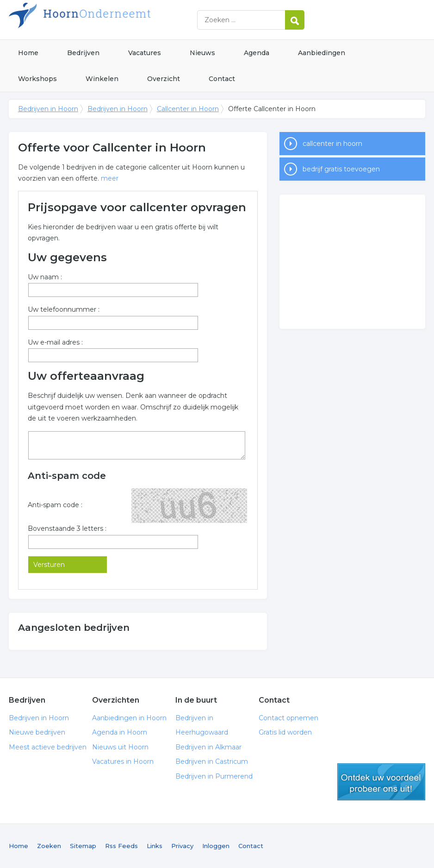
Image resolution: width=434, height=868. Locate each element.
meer (110, 178)
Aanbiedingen (322, 53)
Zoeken (49, 846)
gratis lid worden (381, 782)
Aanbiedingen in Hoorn (129, 718)
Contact (222, 79)
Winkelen (102, 79)
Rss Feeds (121, 846)
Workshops (37, 79)
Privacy (182, 846)
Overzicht (164, 79)
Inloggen (216, 846)
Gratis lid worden (285, 732)
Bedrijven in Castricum (212, 761)
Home (28, 53)
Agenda (257, 53)
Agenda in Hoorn (120, 732)
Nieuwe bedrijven (37, 732)
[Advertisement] (352, 262)
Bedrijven (83, 53)
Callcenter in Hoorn (188, 109)
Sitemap (83, 846)
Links (155, 846)
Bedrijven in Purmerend (214, 776)
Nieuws (202, 53)
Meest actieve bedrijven (48, 747)
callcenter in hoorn (332, 144)
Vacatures (145, 53)
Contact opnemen (288, 718)
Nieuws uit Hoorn (120, 747)
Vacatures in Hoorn (123, 761)
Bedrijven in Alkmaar (208, 747)
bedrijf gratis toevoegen (341, 169)
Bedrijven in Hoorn (124, 20)
